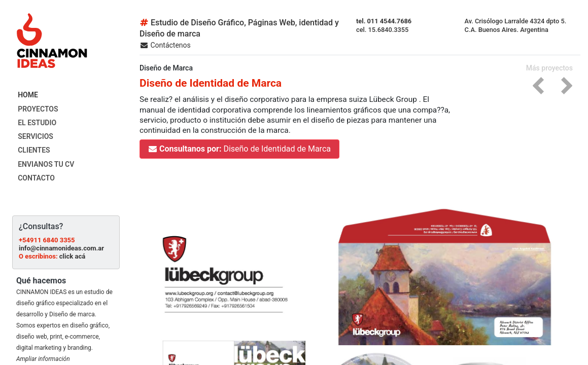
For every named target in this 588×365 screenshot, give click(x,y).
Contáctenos (165, 45)
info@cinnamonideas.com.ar (61, 248)
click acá (72, 256)
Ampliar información (43, 359)
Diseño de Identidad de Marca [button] (239, 149)
